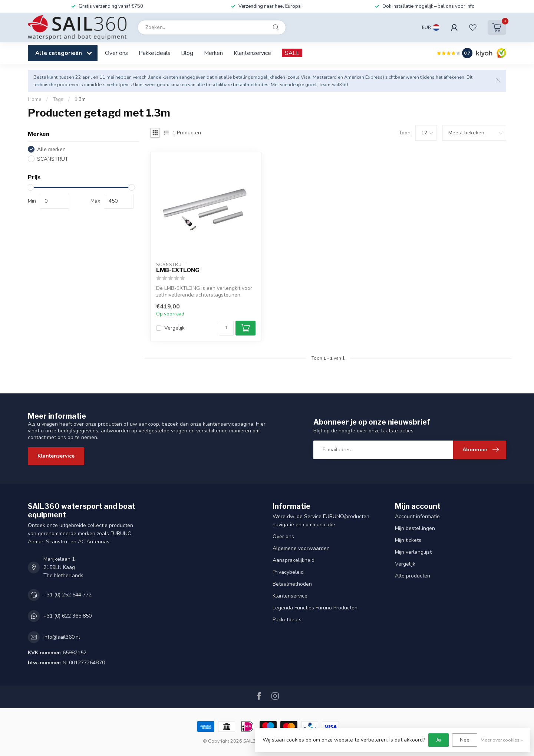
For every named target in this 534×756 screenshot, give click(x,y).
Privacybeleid (288, 572)
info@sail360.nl (62, 637)
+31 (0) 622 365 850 (67, 616)
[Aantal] (226, 328)
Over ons (116, 53)
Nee (465, 740)
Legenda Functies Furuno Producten (315, 608)
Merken (213, 53)
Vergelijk (174, 328)
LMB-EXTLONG (178, 270)
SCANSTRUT (53, 159)
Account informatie (417, 516)
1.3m (80, 99)
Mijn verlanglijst (413, 552)
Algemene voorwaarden (301, 548)
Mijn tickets (408, 540)
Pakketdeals (154, 53)
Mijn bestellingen (415, 528)
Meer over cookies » (502, 740)
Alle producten (413, 576)
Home (35, 99)
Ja (439, 740)
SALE (292, 53)
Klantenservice (252, 53)
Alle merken (51, 149)
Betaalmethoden (292, 584)
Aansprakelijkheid (294, 560)
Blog (187, 53)
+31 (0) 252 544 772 (67, 595)
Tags (58, 99)
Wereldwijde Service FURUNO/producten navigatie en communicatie (321, 521)
